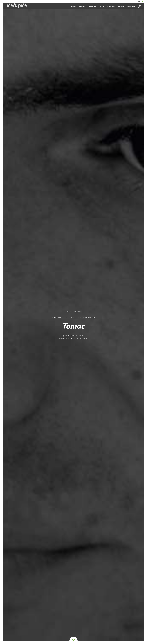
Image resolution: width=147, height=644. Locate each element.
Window (93, 6)
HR (139, 2)
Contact (131, 6)
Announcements (116, 6)
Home (73, 6)
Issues (82, 6)
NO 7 (68, 311)
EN (142, 2)
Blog (102, 6)
